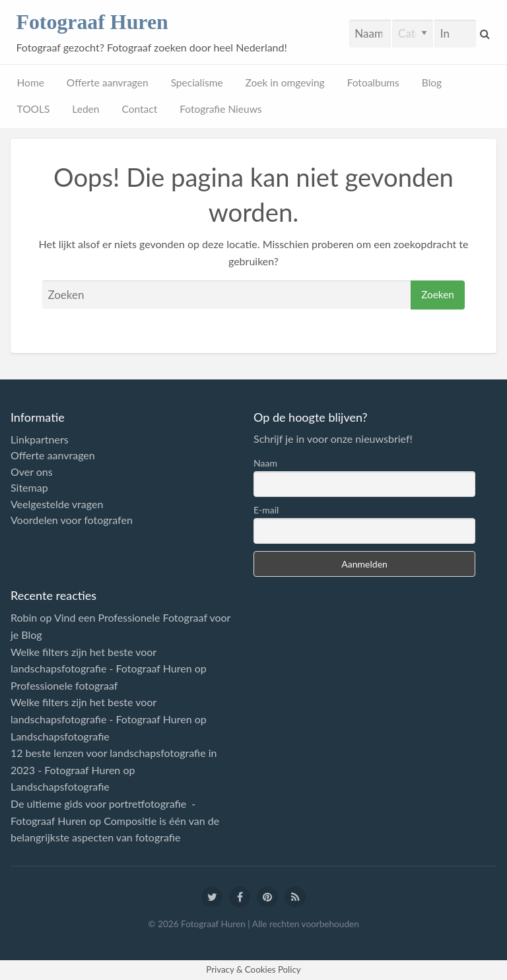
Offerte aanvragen (108, 82)
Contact (139, 109)
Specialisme (197, 82)
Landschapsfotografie (60, 736)
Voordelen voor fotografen (72, 520)
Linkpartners (40, 440)
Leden (85, 109)
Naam (265, 463)
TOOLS (34, 109)
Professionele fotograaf (64, 685)
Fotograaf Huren (92, 22)
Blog (432, 82)
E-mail (266, 510)
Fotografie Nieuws (220, 109)
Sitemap (29, 488)
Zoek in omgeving (285, 82)
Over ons (32, 472)
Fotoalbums (373, 82)
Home (31, 82)
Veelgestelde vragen (57, 504)
